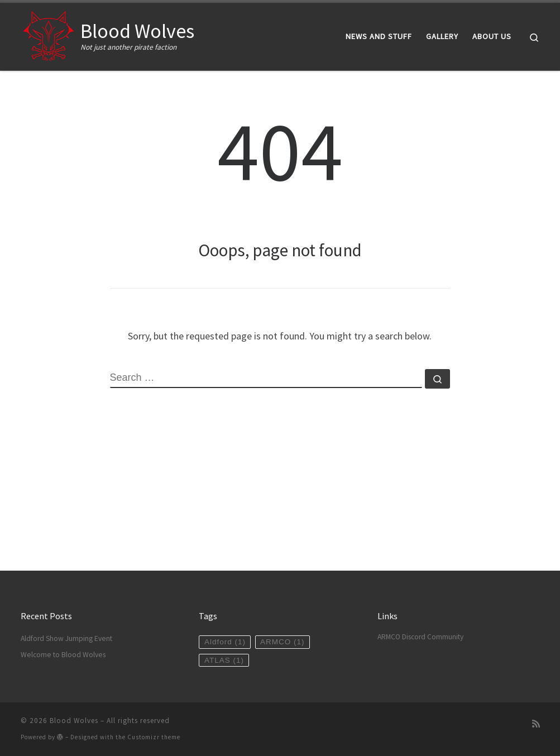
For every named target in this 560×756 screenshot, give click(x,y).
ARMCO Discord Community (420, 637)
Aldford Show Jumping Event (66, 638)
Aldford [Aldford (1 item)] (225, 642)
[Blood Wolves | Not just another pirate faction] (49, 34)
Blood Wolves (74, 721)
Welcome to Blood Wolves (63, 655)
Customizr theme (154, 737)
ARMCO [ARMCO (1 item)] (283, 642)
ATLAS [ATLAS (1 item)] (224, 660)
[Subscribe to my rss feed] (536, 724)
